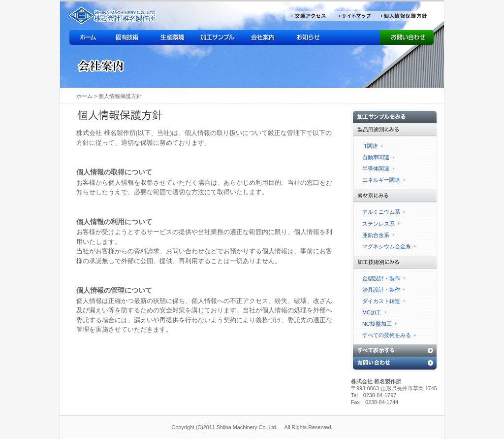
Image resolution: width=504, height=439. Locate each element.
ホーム (84, 96)
